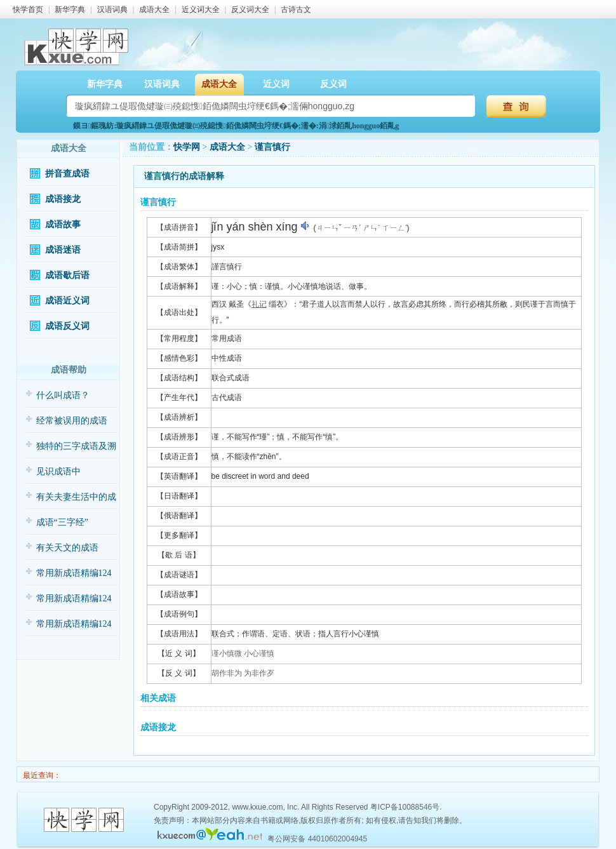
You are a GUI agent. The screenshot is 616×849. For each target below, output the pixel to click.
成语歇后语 (67, 275)
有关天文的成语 (67, 548)
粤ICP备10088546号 (405, 807)
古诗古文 (296, 10)
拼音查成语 (67, 174)
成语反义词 (67, 326)
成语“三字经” (62, 522)
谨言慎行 (272, 147)
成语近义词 (67, 301)
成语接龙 (63, 199)
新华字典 (70, 10)
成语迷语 (63, 250)
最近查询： (41, 775)
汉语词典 (112, 10)
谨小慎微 (227, 653)
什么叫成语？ (63, 395)
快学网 (187, 147)
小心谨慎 (259, 653)
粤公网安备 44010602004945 (317, 839)
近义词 (276, 84)
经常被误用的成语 (72, 421)
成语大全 (154, 10)
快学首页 (28, 10)
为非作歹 (259, 673)
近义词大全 (201, 10)
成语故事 (63, 224)
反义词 (333, 84)
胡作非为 (227, 673)
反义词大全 (250, 10)
